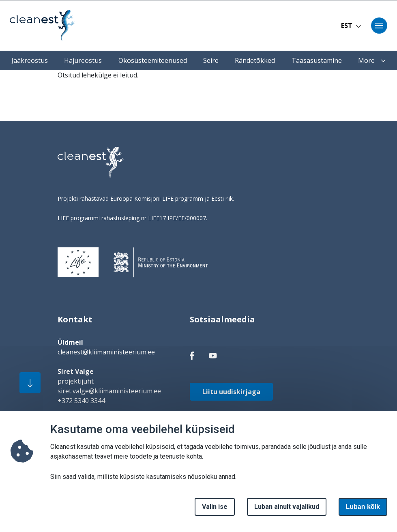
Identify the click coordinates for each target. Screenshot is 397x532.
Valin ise (215, 512)
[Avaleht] (42, 26)
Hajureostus (83, 60)
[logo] (91, 162)
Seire (211, 60)
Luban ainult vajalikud (287, 512)
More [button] (372, 60)
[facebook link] (192, 355)
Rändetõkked (255, 60)
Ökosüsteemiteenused (153, 60)
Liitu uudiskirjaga (231, 392)
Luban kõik (363, 512)
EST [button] (351, 26)
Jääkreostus (30, 60)
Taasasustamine (317, 60)
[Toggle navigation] (379, 26)
